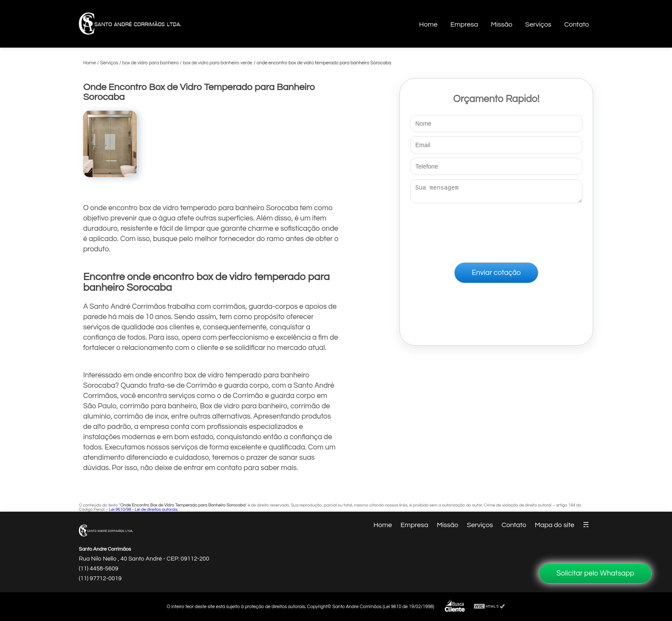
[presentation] (496, 231)
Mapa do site (555, 525)
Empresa (464, 24)
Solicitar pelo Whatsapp (595, 573)
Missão (501, 24)
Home (428, 24)
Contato (576, 24)
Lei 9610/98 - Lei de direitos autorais (143, 509)
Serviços (538, 24)
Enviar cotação (496, 275)
